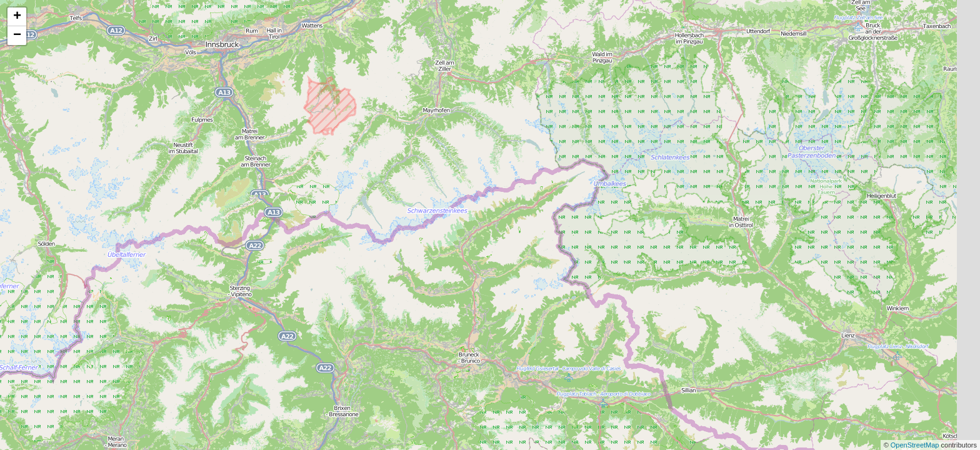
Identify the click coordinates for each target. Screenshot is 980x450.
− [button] (17, 36)
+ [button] (17, 17)
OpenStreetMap (916, 445)
